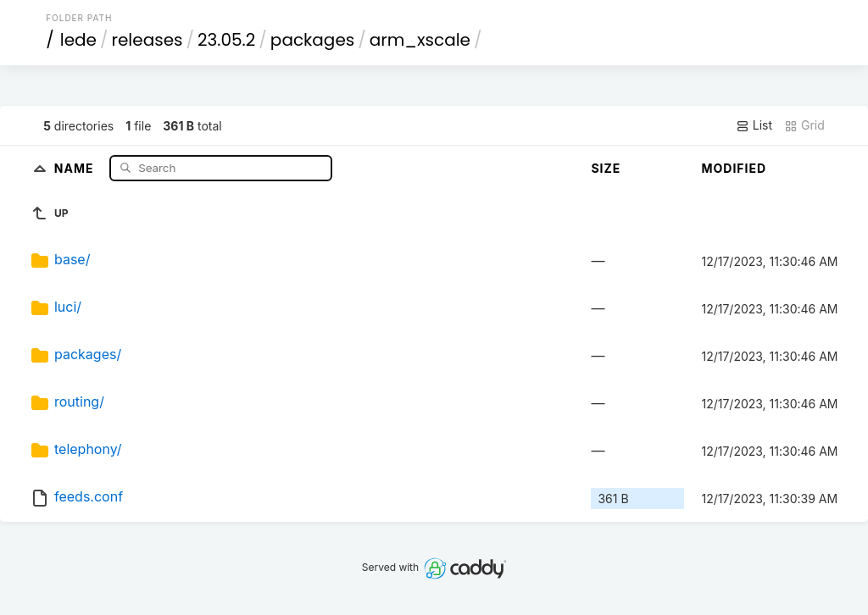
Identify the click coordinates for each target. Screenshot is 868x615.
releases (147, 40)
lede (78, 40)
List (754, 125)
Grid (804, 125)
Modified (734, 168)
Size (606, 168)
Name (76, 167)
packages (312, 40)
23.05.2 (226, 40)
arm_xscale (420, 40)
